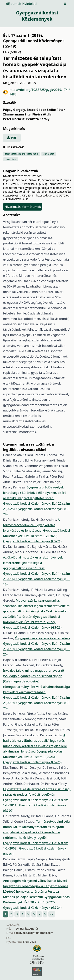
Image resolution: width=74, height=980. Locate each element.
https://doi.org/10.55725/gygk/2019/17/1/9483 (37, 92)
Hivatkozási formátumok (23, 207)
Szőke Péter (56, 110)
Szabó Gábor (36, 110)
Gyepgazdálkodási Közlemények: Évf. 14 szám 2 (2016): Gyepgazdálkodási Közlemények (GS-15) (37, 579)
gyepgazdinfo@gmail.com (36, 933)
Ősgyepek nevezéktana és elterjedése (42, 638)
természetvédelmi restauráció (21, 154)
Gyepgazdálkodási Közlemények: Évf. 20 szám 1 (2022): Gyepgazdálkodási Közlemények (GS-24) (37, 902)
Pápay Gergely (14, 110)
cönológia (49, 154)
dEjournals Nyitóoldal (22, 4)
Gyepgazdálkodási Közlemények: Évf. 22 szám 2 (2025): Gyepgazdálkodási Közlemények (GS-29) (37, 509)
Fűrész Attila (42, 114)
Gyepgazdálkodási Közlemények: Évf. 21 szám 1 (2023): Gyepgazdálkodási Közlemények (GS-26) (33, 757)
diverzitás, (11, 159)
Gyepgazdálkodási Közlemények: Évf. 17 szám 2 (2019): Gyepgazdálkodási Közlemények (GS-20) (37, 649)
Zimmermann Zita (17, 114)
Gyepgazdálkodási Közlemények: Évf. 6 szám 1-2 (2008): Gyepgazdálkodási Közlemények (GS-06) (36, 848)
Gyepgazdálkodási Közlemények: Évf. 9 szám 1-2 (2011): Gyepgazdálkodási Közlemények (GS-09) (36, 805)
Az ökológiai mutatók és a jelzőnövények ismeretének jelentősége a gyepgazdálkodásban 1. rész (33, 563)
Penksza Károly (38, 119)
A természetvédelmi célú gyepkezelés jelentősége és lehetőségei (31, 525)
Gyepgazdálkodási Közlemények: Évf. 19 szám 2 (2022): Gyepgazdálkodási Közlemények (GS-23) (32, 622)
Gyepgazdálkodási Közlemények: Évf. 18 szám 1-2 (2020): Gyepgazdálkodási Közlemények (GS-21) (37, 536)
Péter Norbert (14, 119)
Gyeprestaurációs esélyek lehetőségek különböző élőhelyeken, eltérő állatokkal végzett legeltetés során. (35, 493)
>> (52, 914)
